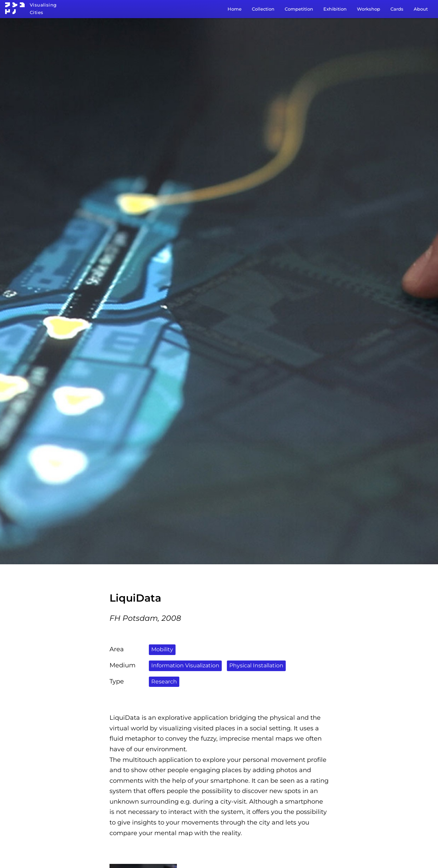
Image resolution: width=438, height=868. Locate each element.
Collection (263, 9)
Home (235, 9)
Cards (397, 9)
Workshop (369, 9)
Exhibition (335, 9)
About (421, 9)
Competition (299, 9)
